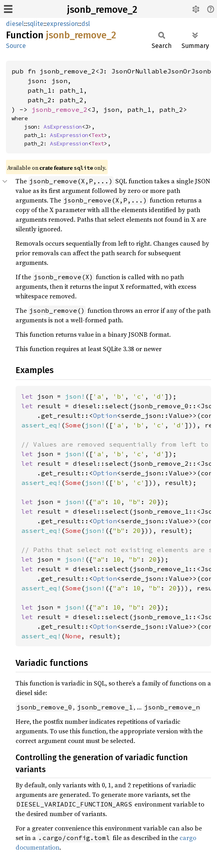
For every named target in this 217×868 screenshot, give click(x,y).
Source (16, 46)
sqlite (35, 24)
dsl (86, 24)
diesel (15, 24)
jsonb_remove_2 (102, 10)
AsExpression (63, 127)
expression (62, 24)
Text (98, 135)
